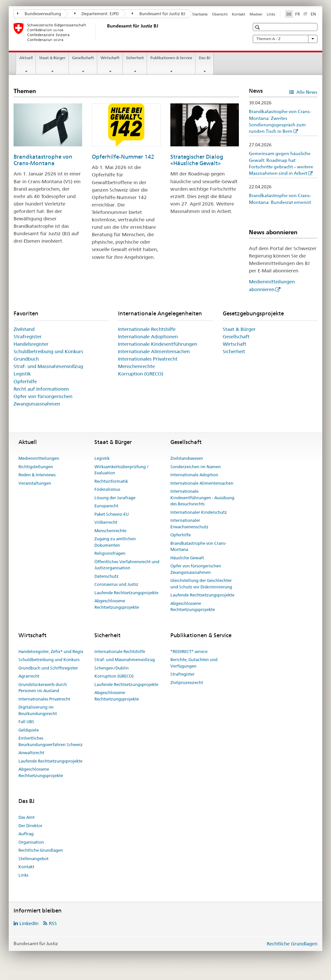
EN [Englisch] (313, 14)
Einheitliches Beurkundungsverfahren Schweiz (51, 741)
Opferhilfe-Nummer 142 (123, 157)
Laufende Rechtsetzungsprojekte (126, 593)
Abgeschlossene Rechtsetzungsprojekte (117, 604)
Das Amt (27, 817)
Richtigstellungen (36, 467)
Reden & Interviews (37, 475)
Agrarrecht (29, 676)
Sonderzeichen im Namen (196, 467)
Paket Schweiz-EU (112, 514)
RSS (53, 923)
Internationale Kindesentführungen (158, 344)
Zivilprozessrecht (187, 682)
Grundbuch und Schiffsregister (48, 668)
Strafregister (28, 337)
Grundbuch (26, 359)
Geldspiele (29, 730)
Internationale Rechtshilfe (147, 329)
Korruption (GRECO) (141, 374)
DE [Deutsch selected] (289, 14)
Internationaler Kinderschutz (199, 512)
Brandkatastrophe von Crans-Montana (43, 160)
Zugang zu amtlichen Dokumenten (115, 542)
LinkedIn (29, 923)
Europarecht (106, 506)
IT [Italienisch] (305, 14)
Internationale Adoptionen (148, 337)
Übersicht (220, 14)
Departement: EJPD (97, 14)
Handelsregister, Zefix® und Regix (51, 651)
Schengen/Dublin (112, 668)
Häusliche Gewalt (187, 558)
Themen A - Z (285, 39)
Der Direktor (30, 826)
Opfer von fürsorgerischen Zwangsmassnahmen (196, 569)
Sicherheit (135, 58)
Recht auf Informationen (41, 389)
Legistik (22, 374)
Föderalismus (107, 489)
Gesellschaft (83, 58)
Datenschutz (107, 576)
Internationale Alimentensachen (154, 351)
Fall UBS (26, 722)
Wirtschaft (110, 58)
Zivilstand (24, 329)
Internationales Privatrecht (148, 359)
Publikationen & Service (171, 58)
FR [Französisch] (298, 14)
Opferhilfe (25, 381)
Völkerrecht (106, 522)
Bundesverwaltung (39, 14)
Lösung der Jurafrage (115, 498)
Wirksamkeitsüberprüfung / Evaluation (122, 470)
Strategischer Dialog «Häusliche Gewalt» (197, 160)
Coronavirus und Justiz (116, 584)
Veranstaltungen (35, 483)
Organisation (31, 842)
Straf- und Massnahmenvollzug (48, 366)
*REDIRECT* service (189, 651)
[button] (258, 27)
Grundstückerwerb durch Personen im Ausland (43, 688)
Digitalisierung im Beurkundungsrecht (38, 710)
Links (271, 14)
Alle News (306, 92)
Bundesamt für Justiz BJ (159, 14)
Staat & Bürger (52, 58)
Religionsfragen (110, 553)
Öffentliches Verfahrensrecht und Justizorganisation (127, 565)
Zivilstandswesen (187, 458)
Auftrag (26, 834)
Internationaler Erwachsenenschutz (189, 523)
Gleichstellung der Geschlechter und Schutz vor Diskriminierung (201, 584)
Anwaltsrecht (31, 753)
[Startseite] (106, 32)
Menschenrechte (136, 366)
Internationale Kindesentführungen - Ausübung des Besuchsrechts (202, 497)
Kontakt (238, 14)
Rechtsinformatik (111, 481)
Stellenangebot (33, 859)
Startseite (200, 14)
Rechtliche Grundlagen (41, 850)
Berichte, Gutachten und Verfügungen (194, 663)
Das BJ (205, 58)
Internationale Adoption (194, 475)
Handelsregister (31, 344)
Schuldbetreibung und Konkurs (48, 351)
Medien (256, 14)
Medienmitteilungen (39, 458)
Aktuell (26, 58)
